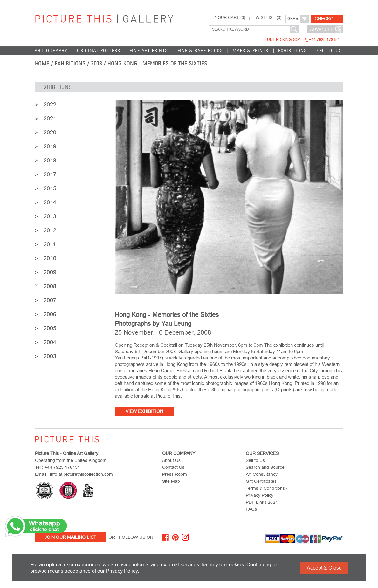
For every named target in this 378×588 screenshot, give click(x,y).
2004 (46, 342)
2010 (46, 258)
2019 (46, 147)
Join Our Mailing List (70, 537)
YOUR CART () (230, 18)
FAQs (251, 509)
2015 (46, 188)
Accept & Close (324, 568)
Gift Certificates (261, 481)
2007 (46, 300)
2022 (46, 105)
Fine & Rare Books (200, 51)
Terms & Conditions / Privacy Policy (267, 492)
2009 (46, 272)
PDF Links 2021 (262, 502)
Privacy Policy (122, 571)
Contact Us (173, 467)
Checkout (327, 19)
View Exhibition (144, 411)
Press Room (175, 474)
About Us (171, 460)
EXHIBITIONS (293, 51)
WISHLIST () (268, 18)
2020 (46, 133)
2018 (46, 161)
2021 (46, 119)
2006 (46, 314)
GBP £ (293, 19)
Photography (51, 51)
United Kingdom (303, 40)
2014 (46, 202)
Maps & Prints (250, 51)
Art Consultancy (262, 474)
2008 (46, 286)
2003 (46, 356)
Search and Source (265, 467)
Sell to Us (329, 51)
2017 (46, 174)
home (42, 64)
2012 (46, 230)
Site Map (171, 481)
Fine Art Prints (149, 51)
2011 (45, 244)
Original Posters (99, 51)
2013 (46, 216)
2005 (46, 328)
